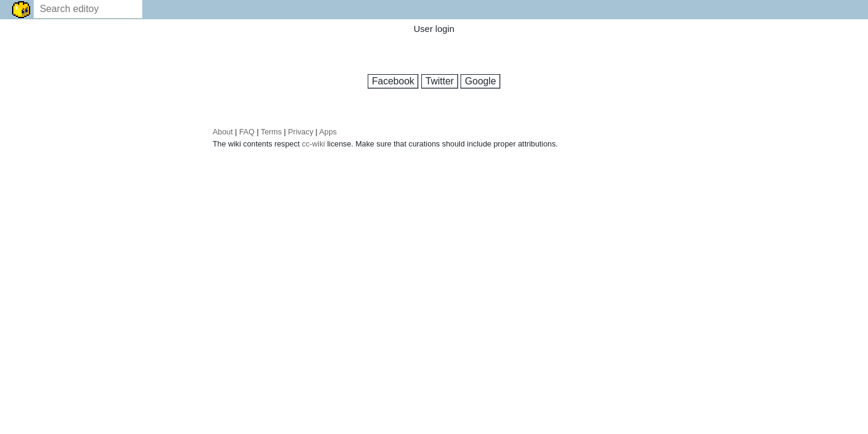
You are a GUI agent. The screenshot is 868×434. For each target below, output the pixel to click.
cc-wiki (313, 147)
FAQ (247, 135)
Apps (328, 135)
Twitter (440, 81)
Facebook (393, 81)
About (223, 135)
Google (480, 81)
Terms (272, 135)
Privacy (301, 135)
